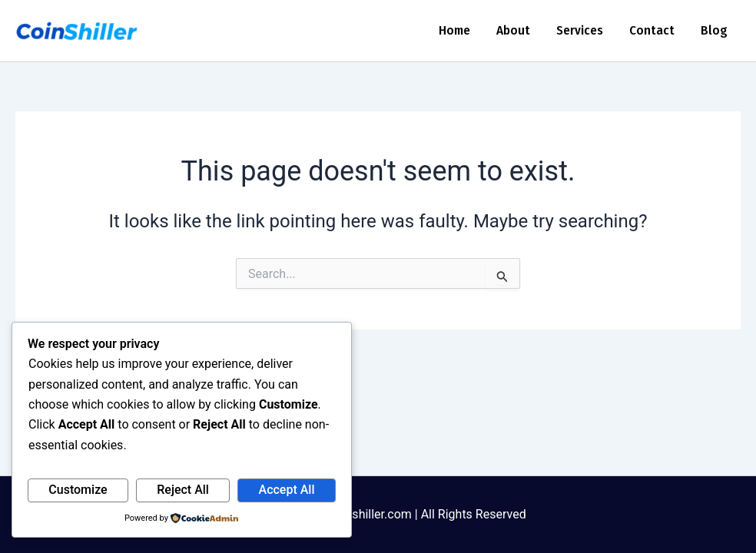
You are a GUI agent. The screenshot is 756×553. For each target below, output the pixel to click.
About (513, 30)
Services (580, 30)
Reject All (183, 490)
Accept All (287, 490)
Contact (652, 30)
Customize (78, 490)
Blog (714, 30)
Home (454, 30)
